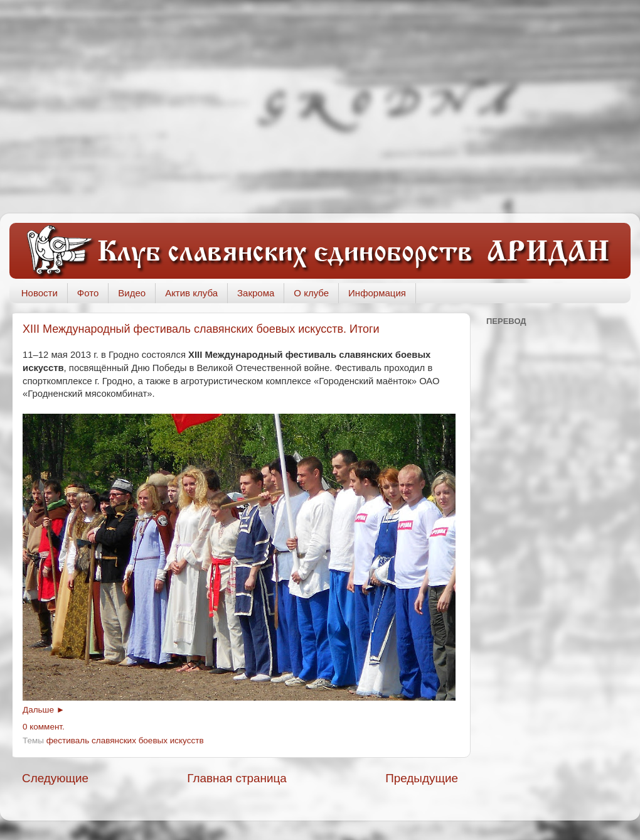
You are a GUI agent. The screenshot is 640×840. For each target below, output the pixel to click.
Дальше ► (44, 710)
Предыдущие (422, 778)
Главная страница (237, 778)
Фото (88, 293)
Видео (132, 293)
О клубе (311, 293)
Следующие (55, 778)
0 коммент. (44, 727)
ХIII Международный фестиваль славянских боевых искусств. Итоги (201, 329)
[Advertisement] (320, 107)
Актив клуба (191, 293)
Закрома (256, 293)
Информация (377, 293)
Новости (40, 293)
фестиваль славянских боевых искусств (125, 740)
